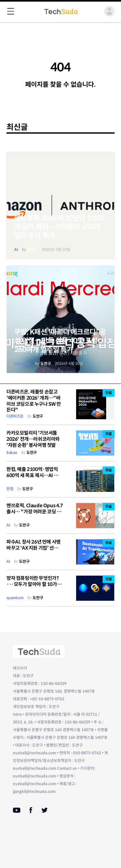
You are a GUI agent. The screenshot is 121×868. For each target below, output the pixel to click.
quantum (15, 598)
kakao (12, 452)
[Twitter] (45, 810)
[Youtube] (17, 810)
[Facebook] (31, 810)
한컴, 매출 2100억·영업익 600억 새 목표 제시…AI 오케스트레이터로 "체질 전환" (35, 475)
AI (16, 249)
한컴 (10, 489)
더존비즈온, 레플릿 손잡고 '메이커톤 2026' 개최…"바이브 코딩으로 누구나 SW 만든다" (34, 401)
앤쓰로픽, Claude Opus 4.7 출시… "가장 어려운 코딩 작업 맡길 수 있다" (35, 512)
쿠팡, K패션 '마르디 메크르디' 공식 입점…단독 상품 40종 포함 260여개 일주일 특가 (60, 341)
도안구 (33, 249)
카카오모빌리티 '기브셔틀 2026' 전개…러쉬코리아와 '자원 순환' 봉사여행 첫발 (33, 439)
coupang (23, 363)
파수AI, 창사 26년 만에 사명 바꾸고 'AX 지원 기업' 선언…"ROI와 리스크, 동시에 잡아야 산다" (34, 551)
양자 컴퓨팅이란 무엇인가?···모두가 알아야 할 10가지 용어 (34, 584)
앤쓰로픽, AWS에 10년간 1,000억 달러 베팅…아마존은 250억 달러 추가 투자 (59, 227)
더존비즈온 (15, 416)
